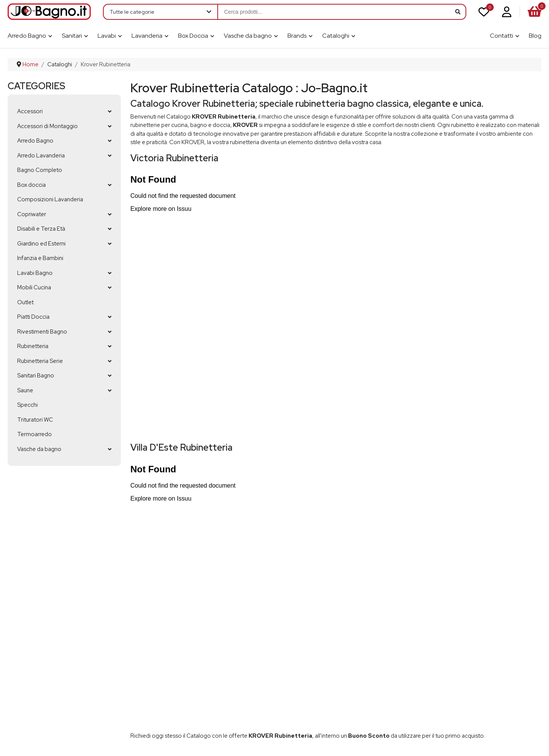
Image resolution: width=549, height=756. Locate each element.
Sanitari (72, 36)
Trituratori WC (35, 420)
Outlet (25, 302)
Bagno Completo (40, 170)
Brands (297, 36)
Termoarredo (35, 434)
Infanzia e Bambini (40, 258)
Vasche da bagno (248, 36)
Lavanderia (147, 36)
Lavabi (107, 36)
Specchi (27, 405)
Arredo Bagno (27, 36)
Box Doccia (193, 36)
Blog (535, 36)
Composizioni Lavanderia (50, 199)
